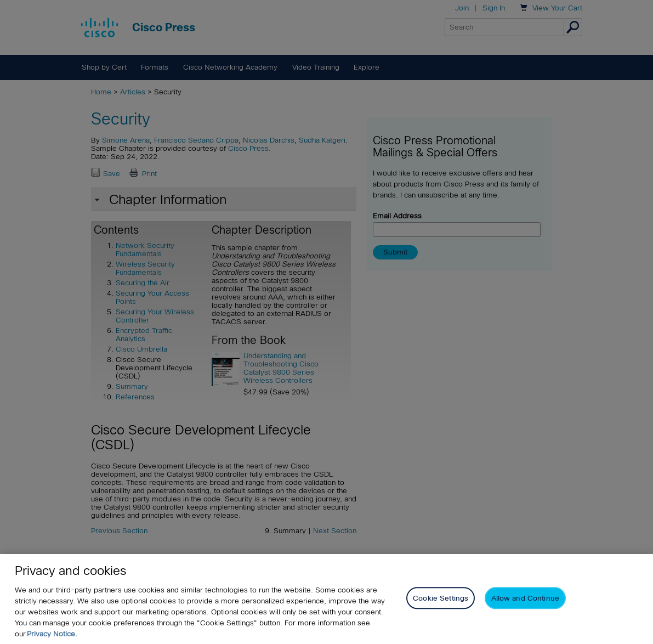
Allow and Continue (525, 598)
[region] (326, 599)
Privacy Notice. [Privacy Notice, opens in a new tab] (52, 634)
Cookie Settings (441, 598)
